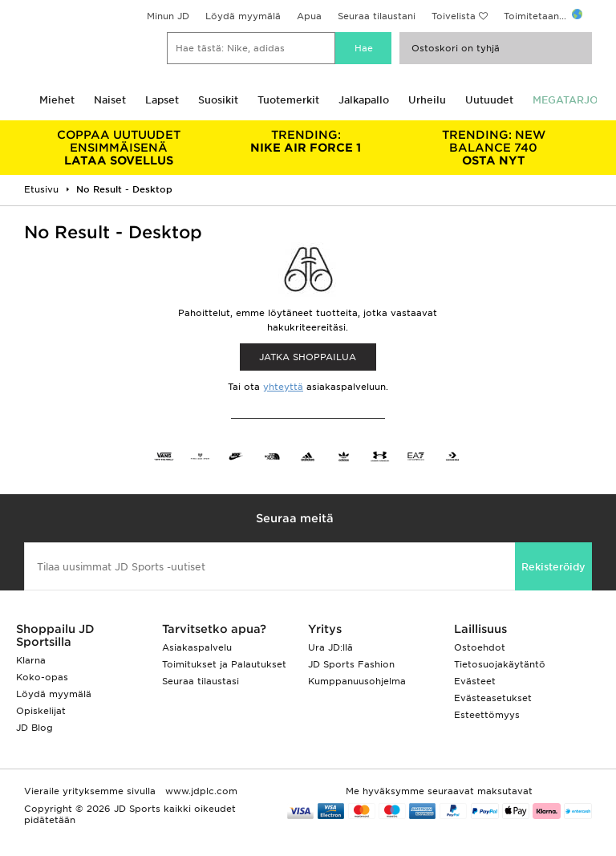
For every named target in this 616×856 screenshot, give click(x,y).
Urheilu (427, 100)
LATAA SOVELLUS (119, 148)
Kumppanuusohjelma (357, 681)
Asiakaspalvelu (197, 647)
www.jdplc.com (200, 791)
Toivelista (454, 16)
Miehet (57, 100)
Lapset (162, 100)
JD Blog (34, 728)
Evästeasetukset (493, 698)
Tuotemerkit (288, 100)
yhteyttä (283, 387)
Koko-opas (42, 677)
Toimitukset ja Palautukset (224, 664)
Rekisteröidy (553, 567)
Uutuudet (489, 100)
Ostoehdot (480, 647)
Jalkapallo (364, 100)
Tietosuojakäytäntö (500, 664)
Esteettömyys (487, 715)
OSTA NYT (493, 148)
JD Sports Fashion (351, 664)
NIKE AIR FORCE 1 (306, 141)
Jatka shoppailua (308, 357)
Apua (309, 16)
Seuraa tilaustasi (201, 681)
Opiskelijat (41, 711)
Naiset (110, 100)
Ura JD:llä (330, 647)
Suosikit (218, 100)
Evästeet (475, 681)
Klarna (31, 660)
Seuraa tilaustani (377, 16)
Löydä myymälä (243, 16)
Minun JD (168, 16)
